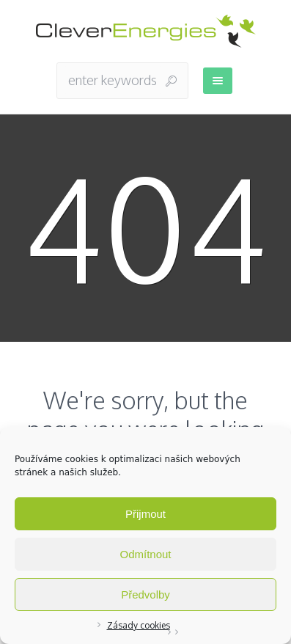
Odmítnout (145, 554)
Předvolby (145, 594)
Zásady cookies (139, 625)
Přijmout (145, 514)
